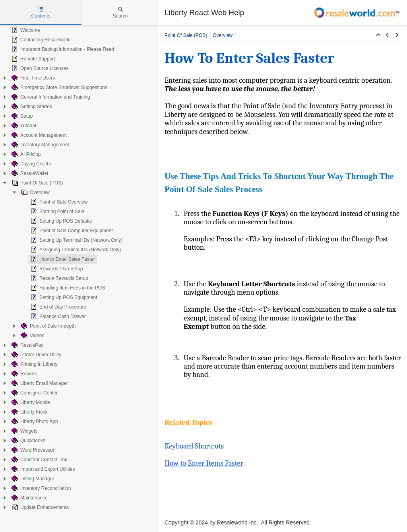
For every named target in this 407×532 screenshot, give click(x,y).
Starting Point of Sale (57, 212)
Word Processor (32, 450)
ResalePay (27, 345)
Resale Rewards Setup (59, 278)
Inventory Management (40, 145)
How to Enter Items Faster (204, 463)
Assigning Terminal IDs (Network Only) (75, 250)
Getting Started (31, 107)
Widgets (24, 431)
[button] (378, 35)
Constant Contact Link (39, 460)
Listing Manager (32, 479)
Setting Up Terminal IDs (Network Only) (76, 240)
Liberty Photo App (34, 421)
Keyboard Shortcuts (194, 446)
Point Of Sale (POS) (36, 183)
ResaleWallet (29, 173)
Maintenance (29, 498)
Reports (23, 374)
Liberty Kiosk (29, 412)
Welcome (25, 30)
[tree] (79, 269)
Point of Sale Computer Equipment (71, 231)
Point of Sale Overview (58, 202)
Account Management (38, 135)
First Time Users (32, 78)
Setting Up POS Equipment (63, 297)
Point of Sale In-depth (47, 326)
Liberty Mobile (30, 402)
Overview (35, 192)
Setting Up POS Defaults (60, 221)
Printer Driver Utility (36, 355)
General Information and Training (50, 97)
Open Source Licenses (39, 68)
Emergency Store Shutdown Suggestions (59, 87)
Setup (21, 116)
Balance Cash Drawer (57, 316)
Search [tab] (120, 13)
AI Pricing (25, 154)
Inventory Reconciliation (40, 488)
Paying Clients (30, 164)
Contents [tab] (41, 13)
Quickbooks (28, 441)
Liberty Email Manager (39, 383)
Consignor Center (34, 393)
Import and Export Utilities (42, 469)
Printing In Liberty (34, 364)
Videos (32, 336)
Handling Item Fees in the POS (67, 288)
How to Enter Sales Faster (62, 259)
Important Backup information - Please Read (62, 49)
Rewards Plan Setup (56, 269)
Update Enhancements (39, 507)
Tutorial (23, 126)
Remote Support (32, 59)
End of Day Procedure (58, 307)
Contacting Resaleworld (40, 40)
